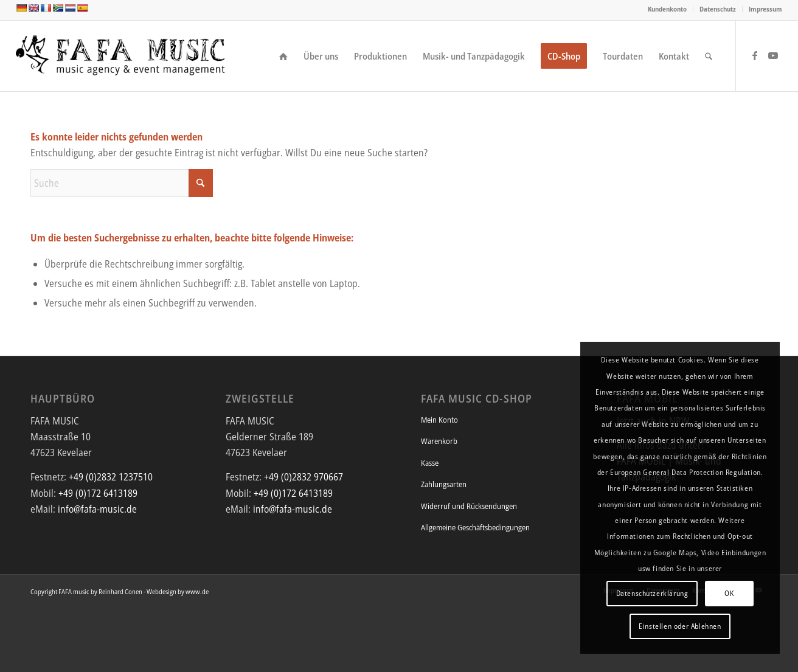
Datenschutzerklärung (652, 593)
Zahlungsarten (444, 484)
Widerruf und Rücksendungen (469, 506)
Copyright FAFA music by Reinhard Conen (86, 591)
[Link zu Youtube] (773, 55)
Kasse (430, 463)
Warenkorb (439, 441)
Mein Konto (439, 420)
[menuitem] (668, 9)
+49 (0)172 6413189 (98, 493)
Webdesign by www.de (178, 591)
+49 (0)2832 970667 (304, 477)
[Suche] (709, 56)
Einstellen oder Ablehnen (680, 626)
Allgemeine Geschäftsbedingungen (475, 527)
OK (729, 593)
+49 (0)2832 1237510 (111, 477)
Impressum (765, 9)
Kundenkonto (667, 9)
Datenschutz (718, 9)
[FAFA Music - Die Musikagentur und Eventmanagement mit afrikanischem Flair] (121, 56)
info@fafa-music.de (97, 509)
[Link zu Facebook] (755, 55)
